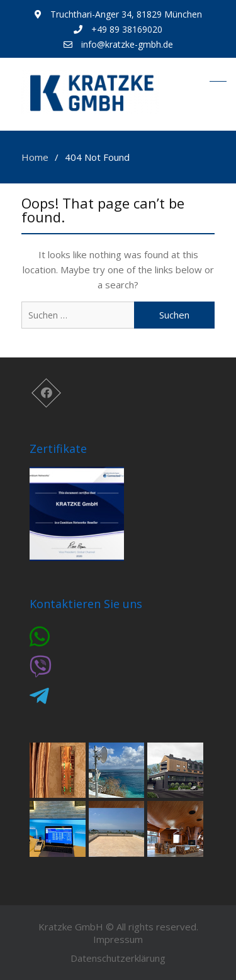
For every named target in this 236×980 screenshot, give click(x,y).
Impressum (118, 939)
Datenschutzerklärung (118, 958)
